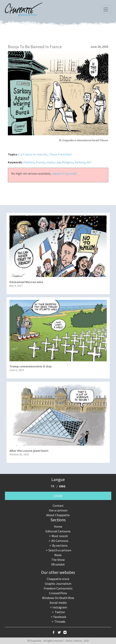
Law (58, 162)
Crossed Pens (58, 593)
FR (53, 486)
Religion (68, 162)
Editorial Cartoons (58, 531)
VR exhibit (58, 564)
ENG (62, 486)
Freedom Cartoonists (58, 588)
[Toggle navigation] (106, 9)
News (58, 555)
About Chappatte (58, 515)
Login (58, 496)
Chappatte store (58, 579)
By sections (60, 545)
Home (58, 526)
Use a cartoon (58, 510)
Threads (60, 621)
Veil (89, 162)
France (40, 162)
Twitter (60, 612)
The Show (58, 560)
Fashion (29, 162)
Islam (50, 162)
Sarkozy (80, 162)
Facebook (60, 617)
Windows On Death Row (58, 598)
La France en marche (33, 154)
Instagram (60, 607)
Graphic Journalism (58, 584)
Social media (58, 603)
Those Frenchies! (60, 154)
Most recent (60, 536)
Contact (58, 506)
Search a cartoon (60, 550)
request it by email (64, 173)
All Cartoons (60, 541)
